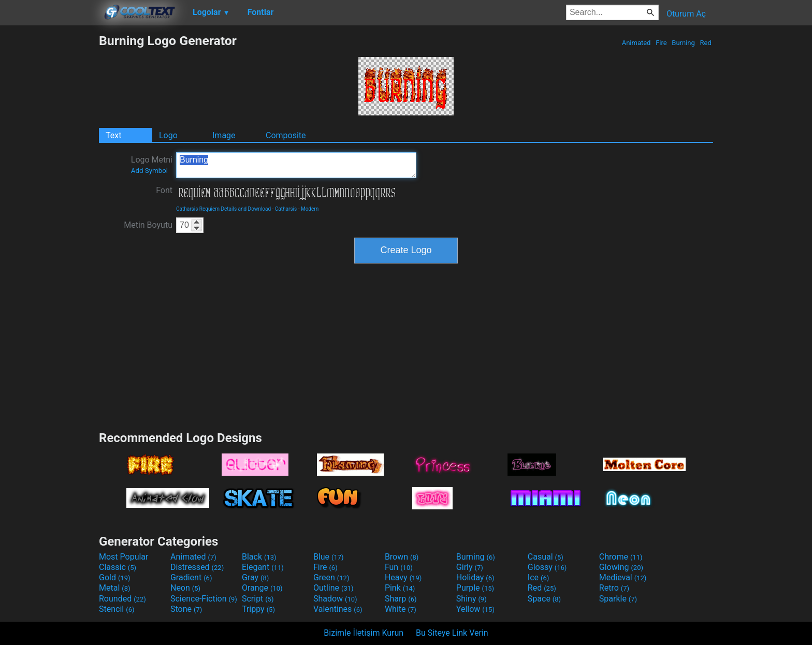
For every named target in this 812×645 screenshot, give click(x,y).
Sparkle (618, 599)
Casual (546, 557)
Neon (185, 588)
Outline (334, 588)
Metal (115, 588)
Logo (168, 135)
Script (258, 599)
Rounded (122, 599)
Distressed (197, 567)
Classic (118, 567)
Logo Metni (152, 165)
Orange (262, 588)
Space (544, 599)
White (401, 609)
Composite (286, 135)
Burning (683, 43)
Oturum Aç (686, 14)
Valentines (338, 609)
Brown (402, 557)
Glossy (547, 567)
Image (224, 135)
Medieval (623, 577)
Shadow (335, 599)
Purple (475, 588)
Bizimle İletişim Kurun (364, 633)
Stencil (117, 609)
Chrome (621, 557)
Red (706, 43)
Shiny (472, 599)
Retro (614, 588)
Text (113, 135)
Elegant (263, 567)
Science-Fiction (204, 599)
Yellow (475, 609)
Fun (399, 567)
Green (331, 577)
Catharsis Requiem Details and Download (223, 209)
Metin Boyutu (148, 225)
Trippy (258, 609)
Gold (115, 577)
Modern (310, 209)
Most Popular (124, 557)
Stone (186, 609)
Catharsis (286, 209)
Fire (661, 43)
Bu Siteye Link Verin (452, 633)
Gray (255, 577)
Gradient (191, 577)
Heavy (403, 577)
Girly (470, 567)
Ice (538, 577)
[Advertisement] (49, 188)
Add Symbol (149, 171)
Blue (329, 557)
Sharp (401, 599)
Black (259, 557)
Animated (636, 43)
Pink (400, 588)
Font (164, 190)
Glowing (621, 567)
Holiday (475, 577)
